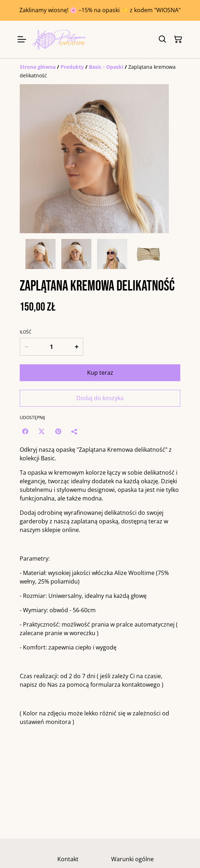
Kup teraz (100, 373)
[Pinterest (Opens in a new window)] (58, 431)
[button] (41, 254)
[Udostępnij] (75, 431)
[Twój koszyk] (178, 39)
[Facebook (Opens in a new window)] (25, 431)
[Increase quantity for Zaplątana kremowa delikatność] (77, 347)
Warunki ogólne (132, 859)
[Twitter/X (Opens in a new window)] (42, 431)
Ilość (26, 332)
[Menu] (22, 39)
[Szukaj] (162, 39)
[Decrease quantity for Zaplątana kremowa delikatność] (26, 347)
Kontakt (68, 859)
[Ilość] (51, 347)
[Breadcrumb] (100, 71)
